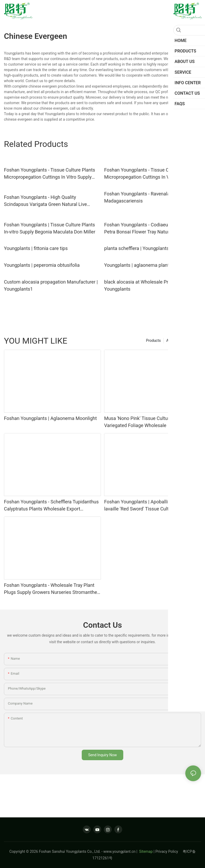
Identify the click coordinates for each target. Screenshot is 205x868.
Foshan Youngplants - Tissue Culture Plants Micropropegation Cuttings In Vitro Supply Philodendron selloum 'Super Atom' (50, 174)
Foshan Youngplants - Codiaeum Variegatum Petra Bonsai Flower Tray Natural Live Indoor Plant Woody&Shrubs (151, 229)
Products (153, 340)
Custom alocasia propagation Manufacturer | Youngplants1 (51, 285)
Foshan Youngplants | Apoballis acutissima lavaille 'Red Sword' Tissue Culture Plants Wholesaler (149, 506)
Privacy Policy (169, 851)
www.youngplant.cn (119, 851)
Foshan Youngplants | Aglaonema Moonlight (50, 418)
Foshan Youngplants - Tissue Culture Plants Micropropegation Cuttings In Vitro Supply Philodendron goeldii (150, 174)
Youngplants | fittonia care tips (36, 248)
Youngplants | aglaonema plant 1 (139, 265)
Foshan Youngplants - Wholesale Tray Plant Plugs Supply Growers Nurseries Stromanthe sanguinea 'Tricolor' (50, 589)
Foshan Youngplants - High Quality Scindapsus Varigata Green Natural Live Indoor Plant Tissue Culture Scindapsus (45, 201)
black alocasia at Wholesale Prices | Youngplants (142, 285)
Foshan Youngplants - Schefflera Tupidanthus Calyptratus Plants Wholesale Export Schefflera (51, 506)
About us (174, 340)
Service (192, 340)
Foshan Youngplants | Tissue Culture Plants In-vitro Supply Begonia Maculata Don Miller (50, 228)
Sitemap (145, 851)
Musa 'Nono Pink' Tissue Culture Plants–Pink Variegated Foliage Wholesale (151, 422)
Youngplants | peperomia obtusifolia (42, 265)
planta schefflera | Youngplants (136, 248)
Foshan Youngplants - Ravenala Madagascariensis (137, 197)
